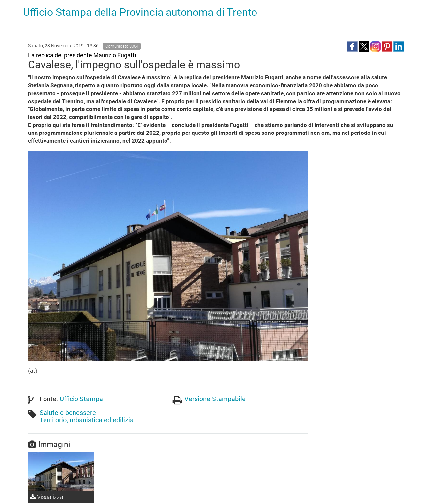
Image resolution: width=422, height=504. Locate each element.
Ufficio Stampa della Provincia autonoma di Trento (140, 12)
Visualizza (47, 497)
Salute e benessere (68, 413)
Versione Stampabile (215, 399)
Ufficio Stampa (81, 399)
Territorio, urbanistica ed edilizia (87, 420)
